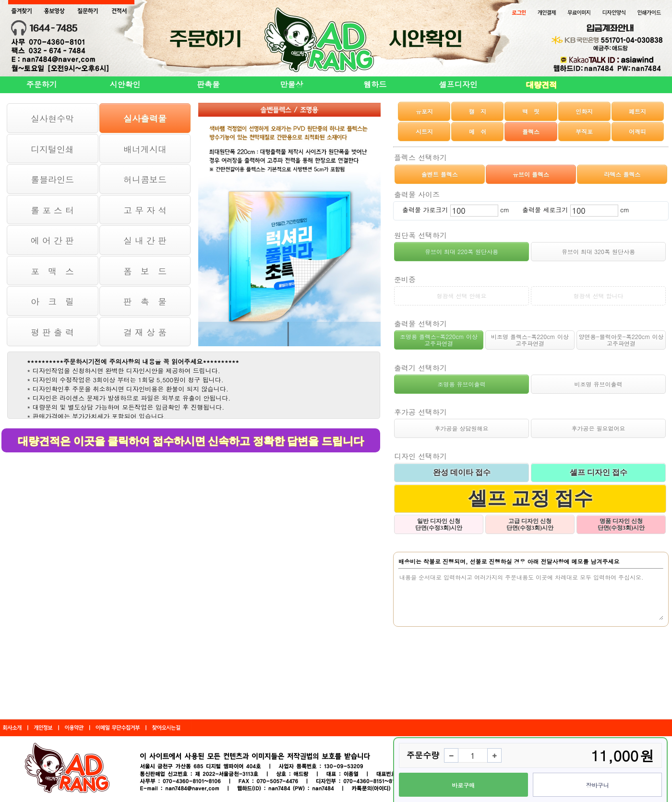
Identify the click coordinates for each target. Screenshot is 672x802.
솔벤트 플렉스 (440, 174)
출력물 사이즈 (417, 194)
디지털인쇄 (52, 149)
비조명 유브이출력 (598, 384)
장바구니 (598, 785)
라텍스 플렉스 (622, 174)
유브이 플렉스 (531, 174)
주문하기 (42, 84)
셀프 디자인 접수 (599, 472)
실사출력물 (145, 118)
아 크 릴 (52, 301)
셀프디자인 (458, 84)
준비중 (405, 279)
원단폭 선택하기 (420, 235)
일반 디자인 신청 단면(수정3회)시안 (439, 524)
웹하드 (375, 84)
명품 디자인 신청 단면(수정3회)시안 (621, 524)
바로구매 (463, 785)
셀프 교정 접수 (530, 498)
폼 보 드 (145, 271)
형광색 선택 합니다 (598, 296)
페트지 (637, 111)
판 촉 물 (145, 301)
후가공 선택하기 (420, 412)
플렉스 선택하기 (420, 157)
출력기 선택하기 (420, 368)
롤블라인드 (52, 179)
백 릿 (531, 111)
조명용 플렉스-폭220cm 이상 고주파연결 (439, 340)
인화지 (584, 111)
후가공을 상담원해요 (461, 428)
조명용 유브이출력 (461, 384)
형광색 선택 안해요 (461, 296)
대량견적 (541, 85)
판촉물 (208, 84)
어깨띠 (637, 131)
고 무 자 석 (145, 210)
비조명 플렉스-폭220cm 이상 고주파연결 (530, 340)
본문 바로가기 (0, 0)
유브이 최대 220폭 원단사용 (462, 251)
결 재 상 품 (145, 332)
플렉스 (531, 131)
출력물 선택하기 (420, 323)
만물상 (292, 84)
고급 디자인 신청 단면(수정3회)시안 (530, 524)
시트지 (424, 131)
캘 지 (478, 111)
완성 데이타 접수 (462, 472)
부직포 (584, 131)
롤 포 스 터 (52, 210)
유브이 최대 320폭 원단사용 (598, 251)
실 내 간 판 (145, 240)
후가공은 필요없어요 (598, 428)
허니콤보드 (145, 179)
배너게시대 (145, 149)
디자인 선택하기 (420, 456)
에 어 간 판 (52, 240)
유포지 (424, 111)
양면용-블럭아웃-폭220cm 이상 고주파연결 (621, 340)
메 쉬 (478, 131)
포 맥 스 (52, 271)
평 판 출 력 (52, 332)
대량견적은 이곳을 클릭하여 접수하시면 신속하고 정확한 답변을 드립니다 (191, 441)
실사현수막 (52, 118)
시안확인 (125, 84)
